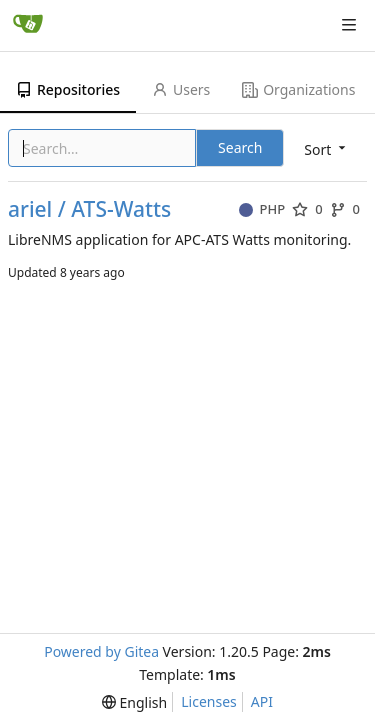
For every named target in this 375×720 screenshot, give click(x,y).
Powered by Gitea (101, 651)
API (262, 701)
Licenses (209, 701)
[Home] (28, 25)
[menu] (134, 702)
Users (181, 89)
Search (240, 147)
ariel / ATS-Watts (89, 209)
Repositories (68, 89)
